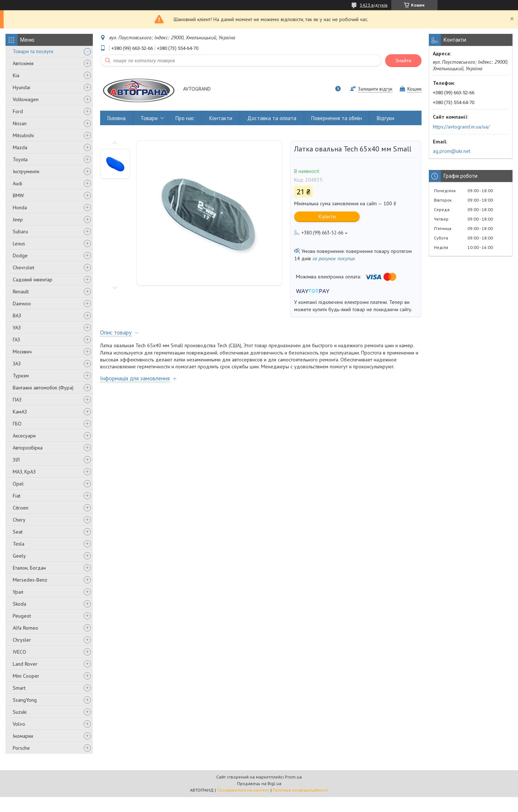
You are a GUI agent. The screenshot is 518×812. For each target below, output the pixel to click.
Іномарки (23, 736)
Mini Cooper (26, 676)
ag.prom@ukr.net (452, 151)
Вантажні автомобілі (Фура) (43, 388)
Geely (19, 556)
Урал (18, 592)
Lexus (19, 243)
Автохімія (23, 63)
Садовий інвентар (33, 280)
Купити (327, 216)
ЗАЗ (17, 364)
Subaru (20, 231)
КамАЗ (20, 412)
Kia (16, 75)
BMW (18, 195)
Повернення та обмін (337, 118)
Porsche (21, 748)
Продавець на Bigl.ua (259, 783)
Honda (20, 207)
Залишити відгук (375, 89)
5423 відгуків (374, 5)
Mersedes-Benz (30, 580)
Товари (149, 118)
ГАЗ (16, 340)
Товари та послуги (33, 51)
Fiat (17, 496)
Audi (17, 183)
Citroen (21, 508)
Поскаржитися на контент (243, 790)
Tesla (19, 544)
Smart (19, 688)
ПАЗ (17, 400)
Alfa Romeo (25, 628)
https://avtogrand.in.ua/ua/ (461, 127)
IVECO (19, 652)
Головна (116, 118)
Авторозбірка (28, 448)
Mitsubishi (23, 135)
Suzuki (20, 712)
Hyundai (21, 87)
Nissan (20, 123)
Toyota (20, 159)
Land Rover (25, 664)
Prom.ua (293, 777)
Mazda (20, 147)
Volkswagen (26, 99)
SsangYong (25, 700)
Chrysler (22, 640)
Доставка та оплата (272, 118)
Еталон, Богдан (29, 568)
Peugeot (22, 616)
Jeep (18, 219)
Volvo (19, 724)
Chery (19, 520)
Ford (18, 111)
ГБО (17, 424)
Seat (18, 532)
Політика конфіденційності (300, 790)
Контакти (221, 118)
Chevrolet (23, 268)
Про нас (185, 118)
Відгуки (385, 118)
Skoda (19, 604)
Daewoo (22, 304)
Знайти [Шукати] (403, 61)
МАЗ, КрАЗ (24, 472)
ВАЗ (17, 316)
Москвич (22, 352)
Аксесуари (24, 436)
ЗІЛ (16, 460)
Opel (18, 484)
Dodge (20, 256)
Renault (21, 292)
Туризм (21, 376)
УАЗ (17, 328)
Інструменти (26, 171)
